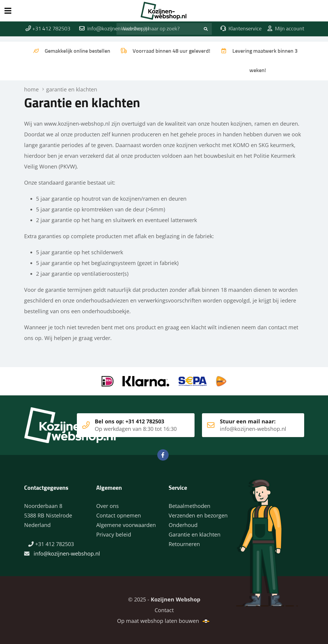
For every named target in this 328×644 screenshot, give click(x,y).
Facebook (163, 455)
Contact (164, 610)
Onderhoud (183, 525)
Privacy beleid (114, 534)
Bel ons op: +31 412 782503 (127, 425)
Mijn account (286, 29)
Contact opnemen (119, 515)
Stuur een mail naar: (244, 425)
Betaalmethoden (189, 506)
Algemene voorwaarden (126, 525)
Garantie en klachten (195, 534)
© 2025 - (164, 599)
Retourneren (184, 544)
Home (164, 11)
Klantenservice (241, 29)
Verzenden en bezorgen (198, 515)
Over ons (108, 506)
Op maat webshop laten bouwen (158, 621)
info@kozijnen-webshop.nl (67, 553)
